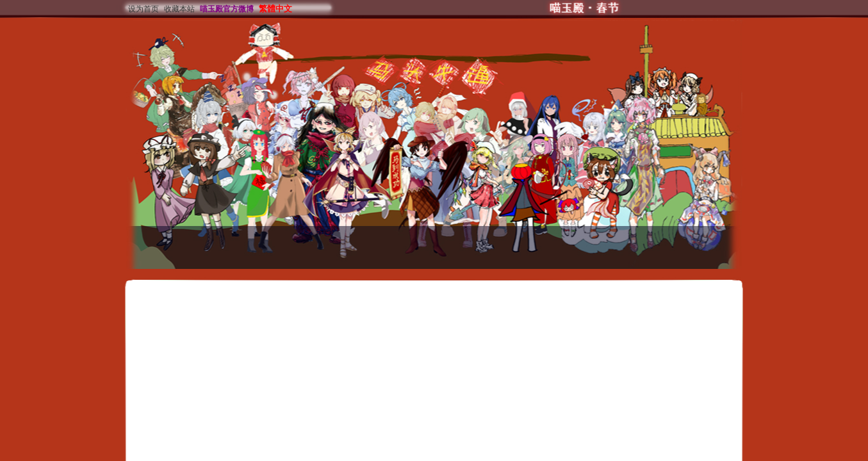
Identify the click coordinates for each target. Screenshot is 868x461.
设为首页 (143, 9)
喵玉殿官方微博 (227, 9)
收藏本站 (179, 9)
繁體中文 (275, 9)
